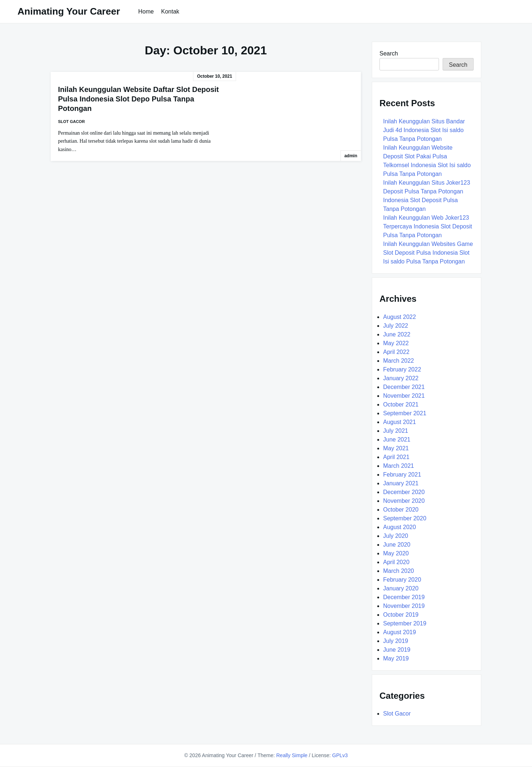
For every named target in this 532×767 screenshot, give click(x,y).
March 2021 (399, 466)
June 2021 (397, 440)
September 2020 (405, 518)
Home (146, 11)
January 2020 (401, 588)
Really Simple (292, 755)
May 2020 (396, 553)
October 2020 (401, 510)
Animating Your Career (69, 11)
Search (389, 53)
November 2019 (404, 606)
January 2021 (401, 483)
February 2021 (402, 475)
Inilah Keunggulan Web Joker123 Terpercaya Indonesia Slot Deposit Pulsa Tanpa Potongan (428, 226)
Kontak (170, 11)
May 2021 (396, 448)
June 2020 (397, 545)
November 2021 (404, 396)
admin (351, 156)
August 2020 (400, 527)
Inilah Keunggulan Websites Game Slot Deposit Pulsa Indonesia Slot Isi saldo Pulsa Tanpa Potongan (428, 253)
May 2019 (396, 658)
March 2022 (399, 361)
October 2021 (401, 404)
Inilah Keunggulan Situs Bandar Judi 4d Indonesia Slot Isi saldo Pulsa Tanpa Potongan (424, 130)
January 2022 (401, 378)
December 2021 (404, 387)
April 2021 (396, 457)
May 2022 (396, 343)
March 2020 (399, 571)
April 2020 (396, 562)
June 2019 (397, 650)
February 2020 (402, 580)
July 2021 (396, 431)
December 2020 (404, 492)
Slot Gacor (71, 122)
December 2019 (404, 597)
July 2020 (396, 536)
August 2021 (400, 422)
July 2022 (396, 326)
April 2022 (396, 352)
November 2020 (404, 501)
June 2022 (397, 334)
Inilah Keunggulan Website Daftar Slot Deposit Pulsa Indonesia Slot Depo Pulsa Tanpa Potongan (138, 99)
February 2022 (402, 369)
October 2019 (401, 615)
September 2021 (405, 413)
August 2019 (400, 632)
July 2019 (396, 641)
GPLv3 (340, 755)
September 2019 (405, 623)
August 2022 (400, 317)
